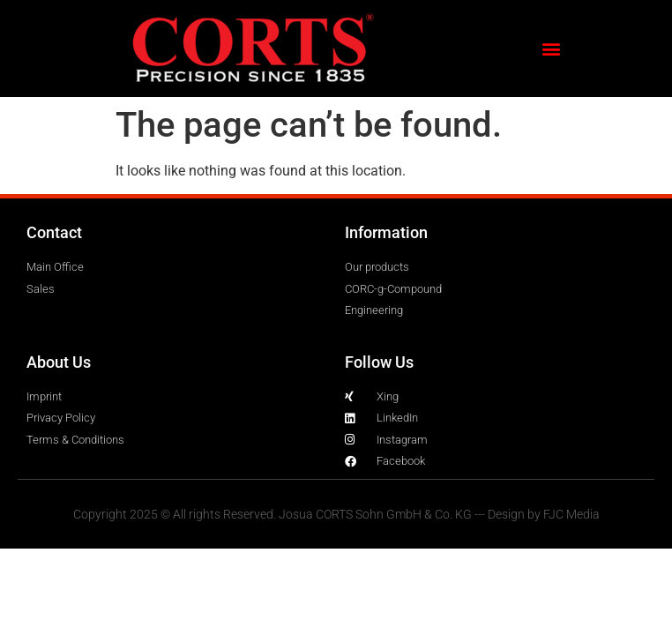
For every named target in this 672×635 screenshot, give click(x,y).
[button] (551, 49)
